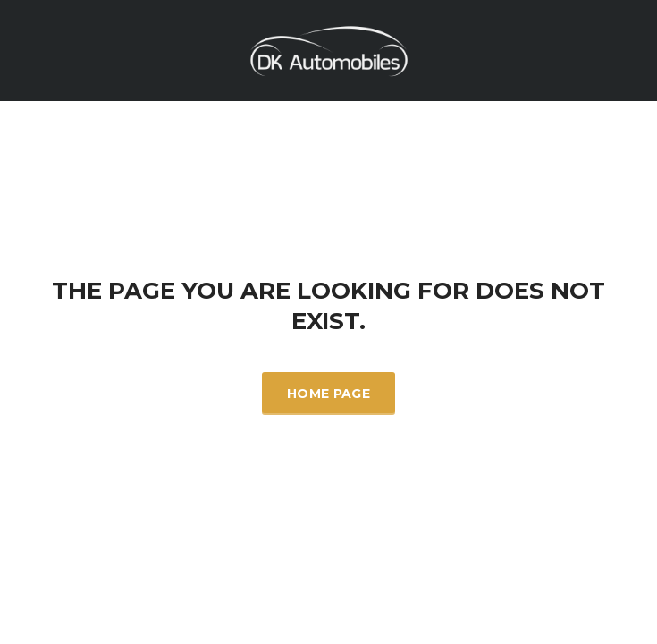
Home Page (328, 394)
